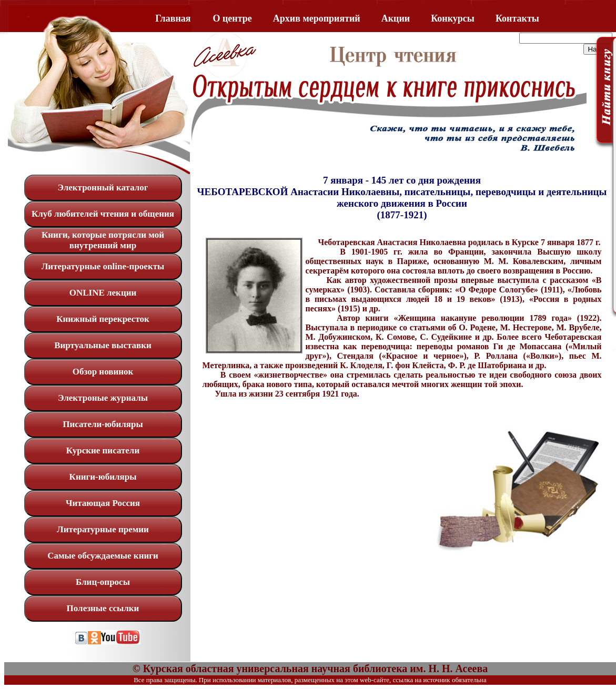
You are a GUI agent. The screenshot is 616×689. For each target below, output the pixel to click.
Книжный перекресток (103, 319)
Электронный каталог (103, 188)
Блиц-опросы (103, 582)
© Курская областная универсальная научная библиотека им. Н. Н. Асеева (310, 668)
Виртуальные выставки (103, 345)
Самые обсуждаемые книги (103, 556)
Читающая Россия (103, 503)
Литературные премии (103, 529)
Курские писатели (103, 450)
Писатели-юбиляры (103, 424)
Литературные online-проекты (103, 266)
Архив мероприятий (317, 18)
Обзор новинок (103, 372)
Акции (396, 18)
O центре (233, 18)
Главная (173, 18)
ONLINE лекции (103, 293)
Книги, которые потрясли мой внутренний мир (103, 240)
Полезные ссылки (103, 608)
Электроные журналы (103, 398)
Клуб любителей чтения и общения (103, 214)
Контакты (517, 18)
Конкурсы (453, 18)
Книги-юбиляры (103, 477)
